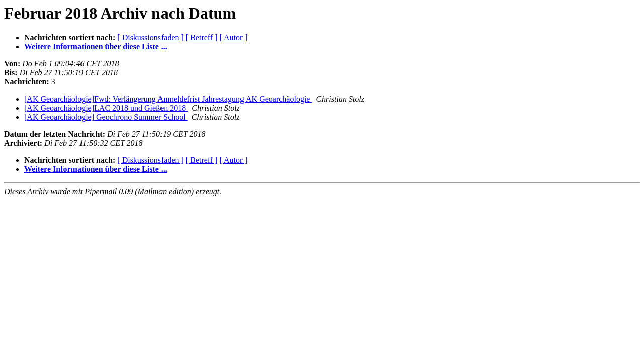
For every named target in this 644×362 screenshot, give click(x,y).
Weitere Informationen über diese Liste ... (96, 47)
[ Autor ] (234, 37)
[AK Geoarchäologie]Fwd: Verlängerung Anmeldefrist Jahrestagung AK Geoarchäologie (168, 99)
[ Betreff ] (202, 37)
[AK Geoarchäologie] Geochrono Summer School (106, 117)
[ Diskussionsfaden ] (150, 37)
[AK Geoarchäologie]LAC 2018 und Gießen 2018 (106, 108)
